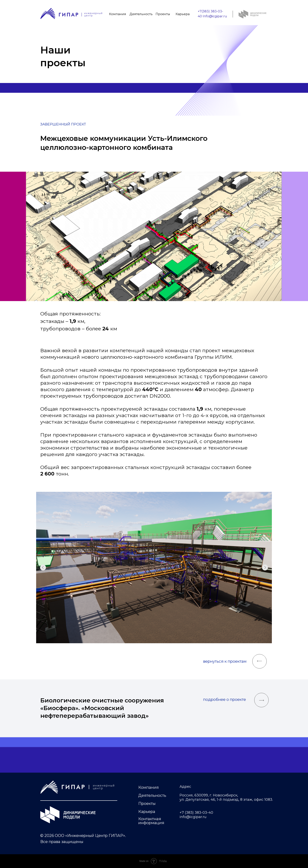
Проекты (163, 14)
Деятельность (141, 14)
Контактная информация (151, 821)
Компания (118, 14)
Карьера (183, 14)
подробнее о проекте (225, 699)
